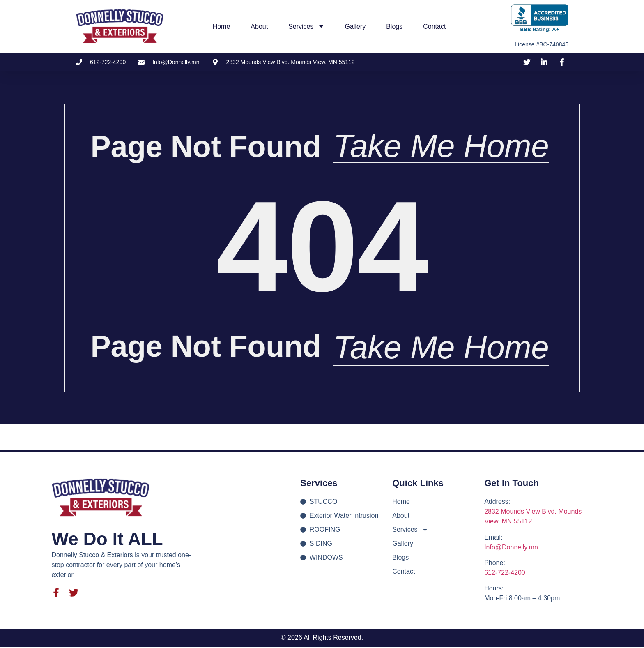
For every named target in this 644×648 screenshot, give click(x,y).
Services (306, 26)
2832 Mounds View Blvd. (521, 512)
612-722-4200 (505, 573)
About (259, 27)
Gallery (355, 27)
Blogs (394, 27)
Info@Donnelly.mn (511, 548)
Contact (434, 27)
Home (222, 27)
